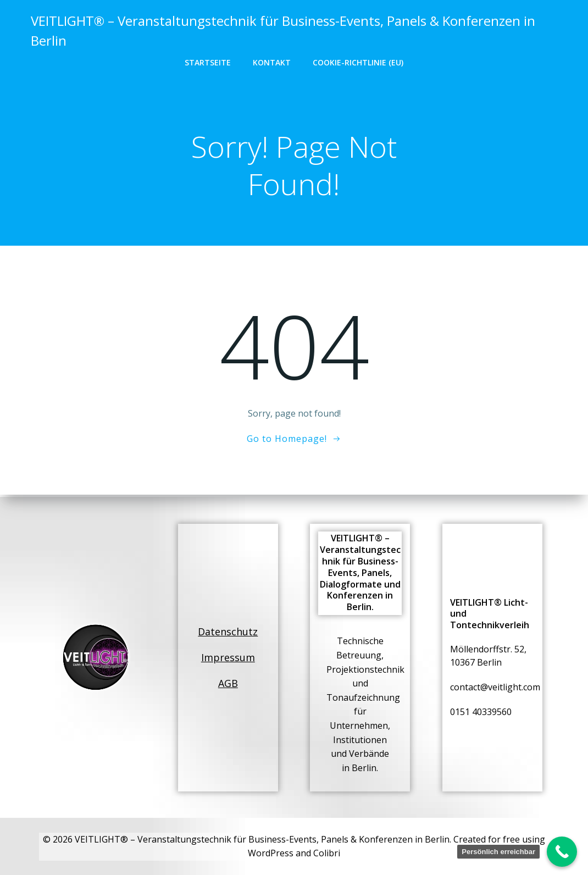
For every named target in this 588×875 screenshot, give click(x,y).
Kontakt (272, 62)
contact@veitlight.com (496, 686)
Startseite (208, 62)
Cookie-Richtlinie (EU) (358, 62)
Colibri (327, 853)
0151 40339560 (481, 711)
